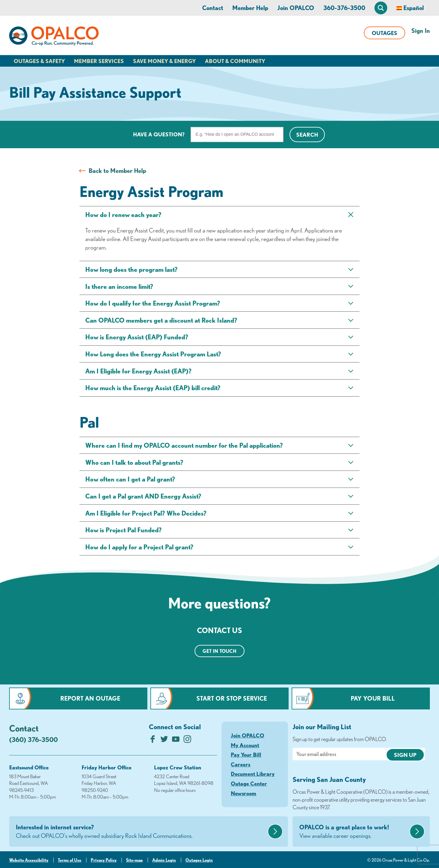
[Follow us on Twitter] (164, 741)
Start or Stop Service (232, 698)
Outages (385, 33)
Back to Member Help (117, 171)
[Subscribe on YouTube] (176, 741)
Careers (241, 764)
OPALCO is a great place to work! (354, 832)
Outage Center (249, 783)
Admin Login (164, 860)
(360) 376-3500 (33, 739)
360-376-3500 (344, 8)
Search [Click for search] (307, 135)
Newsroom (244, 793)
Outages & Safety (39, 61)
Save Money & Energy (164, 61)
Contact (213, 8)
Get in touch (219, 651)
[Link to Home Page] (54, 37)
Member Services (99, 61)
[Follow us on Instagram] (187, 741)
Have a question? (159, 134)
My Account (245, 745)
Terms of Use (70, 860)
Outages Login (199, 860)
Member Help (250, 8)
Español (414, 8)
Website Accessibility (29, 860)
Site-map (134, 860)
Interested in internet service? (141, 832)
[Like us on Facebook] (153, 741)
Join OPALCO (296, 8)
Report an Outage (90, 698)
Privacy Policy (104, 860)
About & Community (235, 61)
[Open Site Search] (381, 8)
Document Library (253, 774)
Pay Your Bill (373, 698)
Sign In (421, 31)
